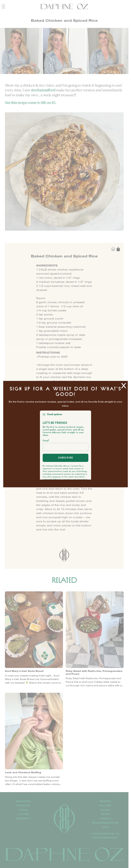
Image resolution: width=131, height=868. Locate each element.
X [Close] (124, 385)
